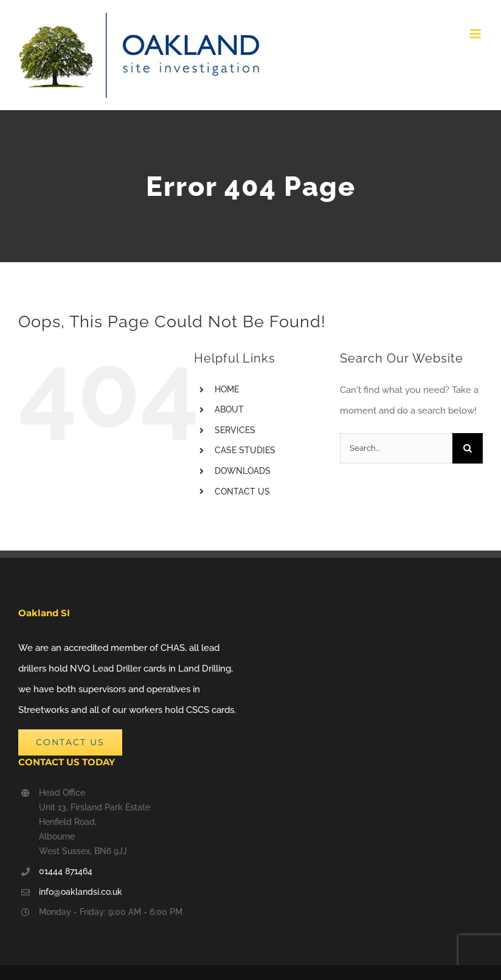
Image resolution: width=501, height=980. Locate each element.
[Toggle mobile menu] (476, 34)
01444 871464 (66, 871)
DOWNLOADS (243, 471)
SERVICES (235, 430)
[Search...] (396, 448)
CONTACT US (242, 492)
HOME (227, 389)
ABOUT (229, 409)
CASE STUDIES (245, 450)
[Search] (468, 448)
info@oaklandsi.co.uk (81, 892)
